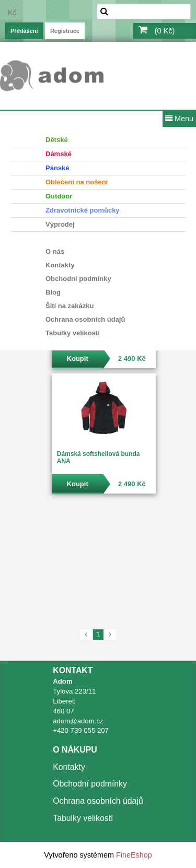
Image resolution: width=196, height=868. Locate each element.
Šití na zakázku (70, 306)
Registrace (65, 31)
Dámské (59, 154)
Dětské (57, 140)
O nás (55, 251)
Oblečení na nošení (77, 182)
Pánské (57, 168)
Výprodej (60, 224)
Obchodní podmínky (78, 279)
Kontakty (60, 265)
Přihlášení (24, 31)
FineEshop (134, 855)
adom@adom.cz (78, 721)
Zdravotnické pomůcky (83, 210)
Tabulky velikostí (73, 333)
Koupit (78, 359)
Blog (53, 292)
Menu (179, 119)
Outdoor (59, 196)
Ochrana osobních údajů (85, 319)
